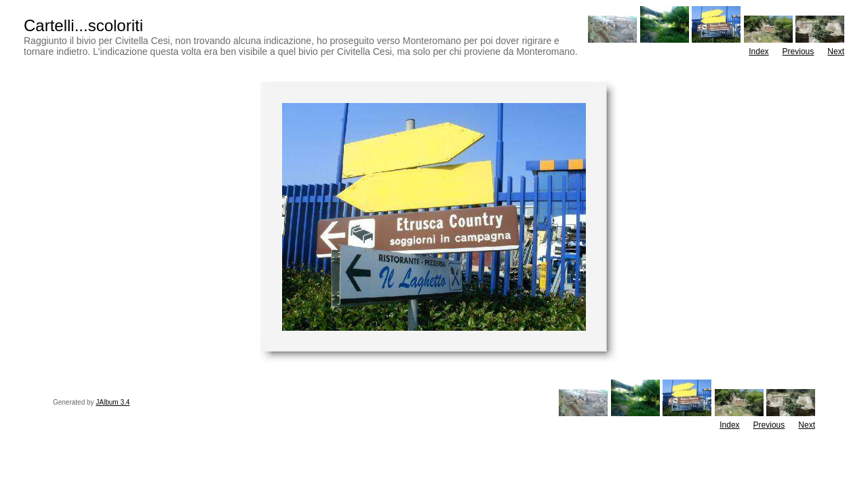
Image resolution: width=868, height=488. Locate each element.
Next (836, 52)
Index (758, 52)
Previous (798, 52)
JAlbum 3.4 (113, 402)
